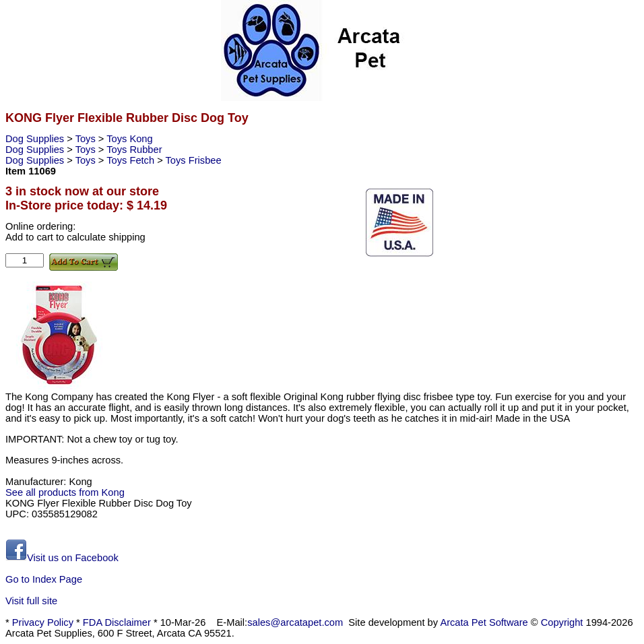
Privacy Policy (43, 622)
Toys (87, 139)
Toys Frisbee (194, 160)
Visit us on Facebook (62, 558)
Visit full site (31, 601)
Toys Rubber (134, 150)
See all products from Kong (65, 492)
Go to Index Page (44, 579)
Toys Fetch (132, 160)
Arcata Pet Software (484, 622)
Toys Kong (129, 139)
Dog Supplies (36, 139)
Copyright (562, 622)
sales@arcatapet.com (295, 622)
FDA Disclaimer (117, 622)
